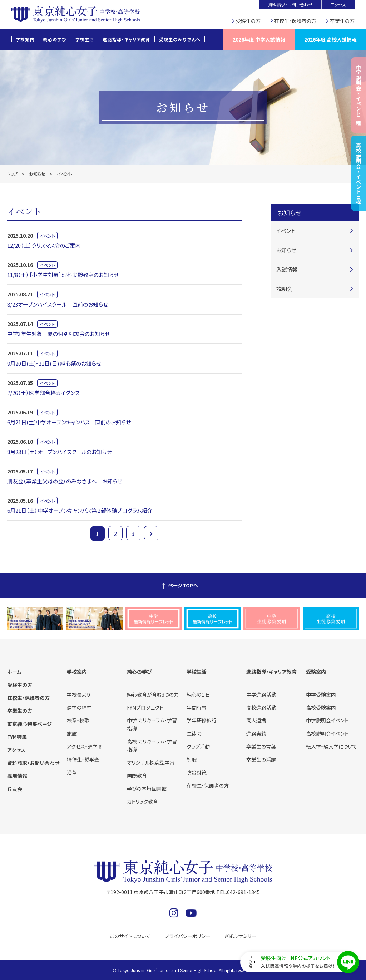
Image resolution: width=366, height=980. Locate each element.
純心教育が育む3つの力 (153, 694)
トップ (12, 174)
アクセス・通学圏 (85, 746)
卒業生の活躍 (261, 760)
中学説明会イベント (327, 720)
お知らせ (37, 174)
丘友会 (15, 789)
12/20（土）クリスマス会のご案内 (44, 245)
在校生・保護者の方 (295, 21)
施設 (72, 733)
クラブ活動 (198, 746)
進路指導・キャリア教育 (126, 39)
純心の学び (55, 39)
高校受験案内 (321, 707)
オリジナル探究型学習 (151, 762)
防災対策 (197, 772)
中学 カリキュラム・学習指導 (152, 724)
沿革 (72, 772)
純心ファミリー (241, 936)
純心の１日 (198, 694)
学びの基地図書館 (147, 789)
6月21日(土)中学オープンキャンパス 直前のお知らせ (69, 422)
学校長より (79, 694)
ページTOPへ (183, 585)
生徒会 (194, 733)
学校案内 (25, 39)
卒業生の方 (342, 21)
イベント (47, 236)
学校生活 (85, 39)
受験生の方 (248, 21)
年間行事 (197, 707)
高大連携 (256, 720)
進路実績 (256, 733)
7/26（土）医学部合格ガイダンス (43, 393)
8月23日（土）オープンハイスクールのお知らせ (59, 452)
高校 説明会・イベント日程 (358, 173)
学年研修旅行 (202, 720)
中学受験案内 (321, 694)
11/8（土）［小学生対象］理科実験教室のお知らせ (63, 275)
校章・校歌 (78, 720)
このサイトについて (130, 936)
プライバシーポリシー (188, 936)
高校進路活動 (261, 707)
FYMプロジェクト (145, 707)
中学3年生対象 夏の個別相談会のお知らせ (58, 334)
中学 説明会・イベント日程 (358, 95)
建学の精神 (79, 707)
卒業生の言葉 (261, 746)
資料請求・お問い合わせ (290, 4)
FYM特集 (17, 737)
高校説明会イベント (327, 733)
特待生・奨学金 (83, 760)
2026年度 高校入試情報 (330, 39)
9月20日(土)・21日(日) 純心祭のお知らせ (54, 363)
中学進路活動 (261, 694)
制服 (192, 760)
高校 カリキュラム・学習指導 (152, 745)
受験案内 (316, 672)
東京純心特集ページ (29, 724)
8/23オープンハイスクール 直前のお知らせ (58, 304)
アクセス (338, 4)
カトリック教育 (142, 801)
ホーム (14, 672)
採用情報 (17, 776)
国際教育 (137, 775)
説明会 (284, 289)
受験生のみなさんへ (180, 39)
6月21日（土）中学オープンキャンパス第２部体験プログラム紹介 (80, 510)
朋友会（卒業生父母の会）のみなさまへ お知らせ (65, 481)
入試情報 (287, 269)
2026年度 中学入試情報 (259, 39)
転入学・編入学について (332, 746)
